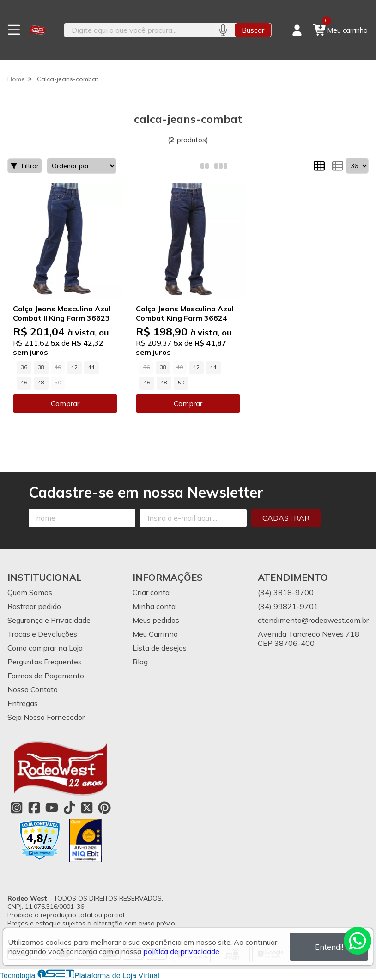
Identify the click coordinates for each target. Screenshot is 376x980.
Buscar (253, 30)
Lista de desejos (160, 648)
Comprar (65, 403)
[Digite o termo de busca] (138, 30)
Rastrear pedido (34, 606)
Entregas (23, 703)
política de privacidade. (182, 951)
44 (91, 367)
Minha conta (154, 606)
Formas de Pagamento (46, 676)
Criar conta (151, 592)
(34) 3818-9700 (286, 592)
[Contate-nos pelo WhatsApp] (358, 941)
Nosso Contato (33, 689)
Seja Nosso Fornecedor (46, 717)
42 (74, 367)
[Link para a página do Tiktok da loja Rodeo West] (69, 808)
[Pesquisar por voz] (223, 30)
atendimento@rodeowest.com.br (313, 620)
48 (41, 383)
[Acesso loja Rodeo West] (297, 30)
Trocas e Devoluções (42, 634)
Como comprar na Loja (45, 648)
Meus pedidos (156, 620)
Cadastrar (286, 518)
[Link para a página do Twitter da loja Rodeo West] (87, 808)
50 (181, 383)
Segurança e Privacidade (49, 620)
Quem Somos (30, 592)
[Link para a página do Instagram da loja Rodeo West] (17, 808)
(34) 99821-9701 (288, 606)
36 (24, 367)
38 (41, 367)
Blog (140, 662)
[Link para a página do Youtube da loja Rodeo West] (52, 808)
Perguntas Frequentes (45, 662)
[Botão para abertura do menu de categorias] (14, 30)
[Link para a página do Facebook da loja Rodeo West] (34, 808)
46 (24, 383)
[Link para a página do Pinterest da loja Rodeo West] (104, 808)
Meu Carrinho (155, 634)
